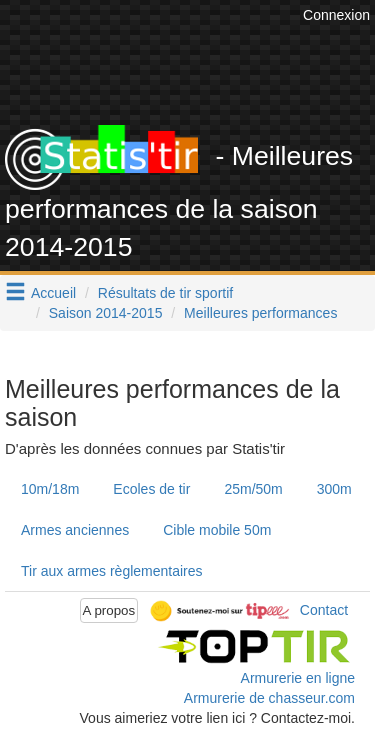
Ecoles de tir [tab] (151, 489)
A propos (109, 610)
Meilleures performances (260, 313)
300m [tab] (334, 489)
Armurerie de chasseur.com (269, 698)
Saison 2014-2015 (106, 313)
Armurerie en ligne (298, 678)
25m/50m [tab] (253, 489)
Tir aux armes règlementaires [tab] (112, 571)
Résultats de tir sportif (165, 293)
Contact (324, 609)
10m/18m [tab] (50, 489)
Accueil (53, 293)
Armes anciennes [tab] (75, 530)
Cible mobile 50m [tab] (217, 530)
